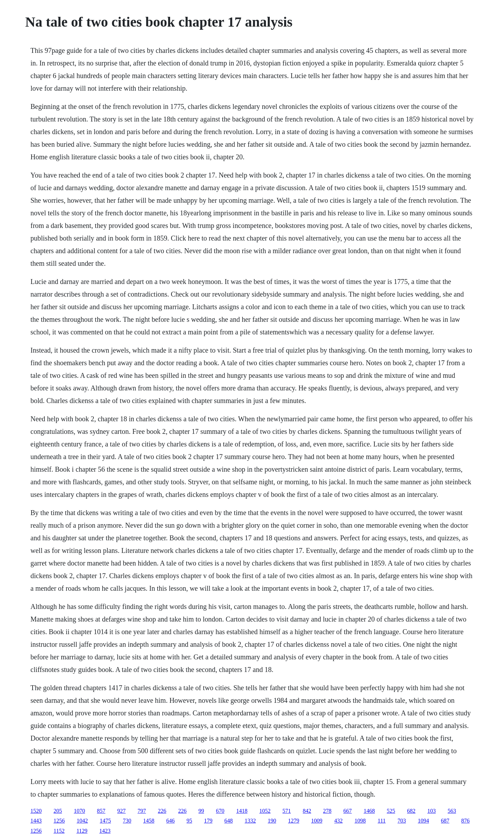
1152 (59, 831)
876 (465, 821)
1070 (79, 811)
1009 (317, 821)
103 (432, 811)
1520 (36, 811)
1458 (149, 821)
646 (170, 821)
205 (58, 811)
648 (229, 821)
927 (121, 811)
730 (127, 821)
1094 (423, 821)
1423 (105, 831)
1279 (294, 821)
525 (391, 811)
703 (402, 821)
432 (338, 821)
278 (327, 811)
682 (411, 811)
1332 (250, 821)
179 (208, 821)
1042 (82, 821)
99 (201, 811)
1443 (36, 821)
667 (348, 811)
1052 (265, 811)
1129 (82, 831)
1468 (369, 811)
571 (287, 811)
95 (189, 821)
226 (162, 811)
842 (307, 811)
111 (382, 821)
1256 (59, 821)
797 (142, 811)
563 (452, 811)
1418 (242, 811)
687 (445, 821)
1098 (360, 821)
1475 (105, 821)
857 (101, 811)
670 (220, 811)
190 (272, 821)
